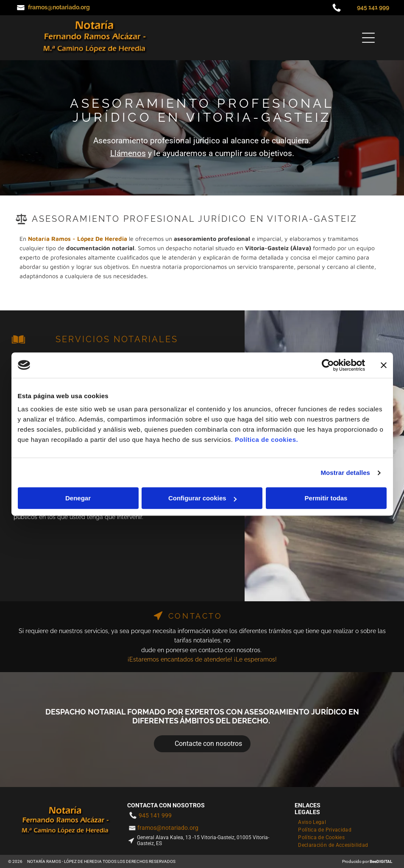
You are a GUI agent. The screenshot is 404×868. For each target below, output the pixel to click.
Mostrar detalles (345, 473)
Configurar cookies (202, 498)
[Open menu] (368, 38)
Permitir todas (326, 498)
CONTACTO (195, 616)
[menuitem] (313, 821)
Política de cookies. (266, 440)
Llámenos (128, 153)
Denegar (78, 498)
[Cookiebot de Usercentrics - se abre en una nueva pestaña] (328, 365)
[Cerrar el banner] (384, 365)
